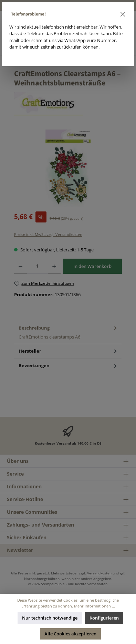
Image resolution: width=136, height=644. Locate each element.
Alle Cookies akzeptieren (70, 634)
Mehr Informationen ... (95, 606)
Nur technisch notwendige (50, 618)
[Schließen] (123, 14)
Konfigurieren (104, 618)
